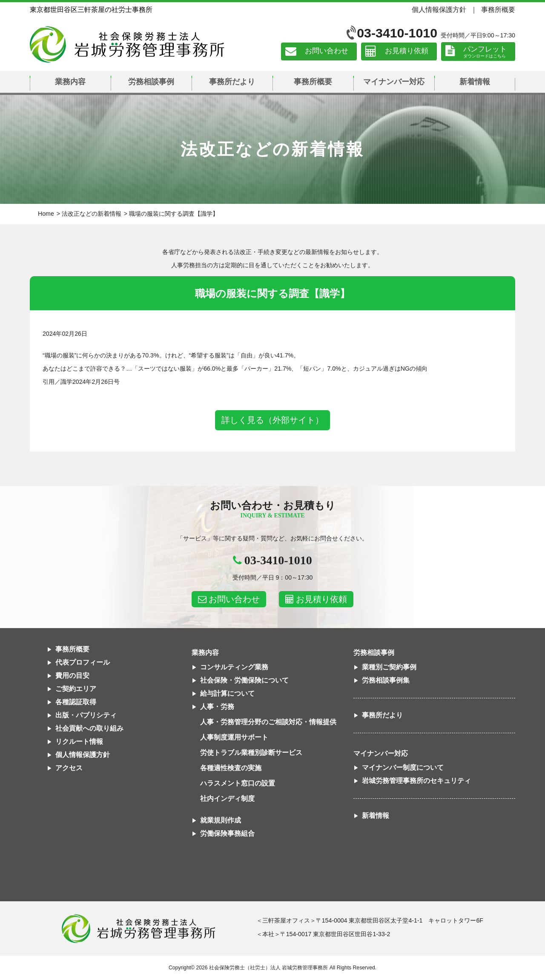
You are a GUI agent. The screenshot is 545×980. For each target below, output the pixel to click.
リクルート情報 (79, 741)
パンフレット (485, 49)
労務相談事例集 (386, 680)
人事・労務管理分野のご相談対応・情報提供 (268, 722)
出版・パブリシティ (86, 715)
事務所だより (232, 82)
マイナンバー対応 (394, 82)
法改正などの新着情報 (92, 214)
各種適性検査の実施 (231, 768)
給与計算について (227, 693)
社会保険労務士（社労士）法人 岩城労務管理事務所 (268, 968)
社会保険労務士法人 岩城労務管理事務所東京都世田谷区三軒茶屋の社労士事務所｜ (138, 929)
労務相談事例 (151, 82)
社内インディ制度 (227, 799)
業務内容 (70, 82)
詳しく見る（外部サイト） (272, 420)
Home (46, 214)
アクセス (69, 768)
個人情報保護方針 (439, 9)
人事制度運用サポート (234, 737)
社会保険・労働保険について (244, 680)
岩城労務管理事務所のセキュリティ (416, 781)
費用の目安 (72, 676)
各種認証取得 (76, 702)
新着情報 (475, 82)
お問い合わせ (327, 51)
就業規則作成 (221, 820)
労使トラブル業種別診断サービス (251, 753)
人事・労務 (217, 707)
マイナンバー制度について (403, 767)
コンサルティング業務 (234, 667)
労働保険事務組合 (227, 833)
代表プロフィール (83, 662)
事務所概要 (498, 9)
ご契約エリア (76, 689)
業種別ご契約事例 (389, 667)
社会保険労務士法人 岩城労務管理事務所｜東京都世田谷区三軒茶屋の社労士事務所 (127, 44)
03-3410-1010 (397, 33)
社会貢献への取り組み (89, 728)
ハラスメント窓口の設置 (238, 783)
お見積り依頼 (407, 51)
